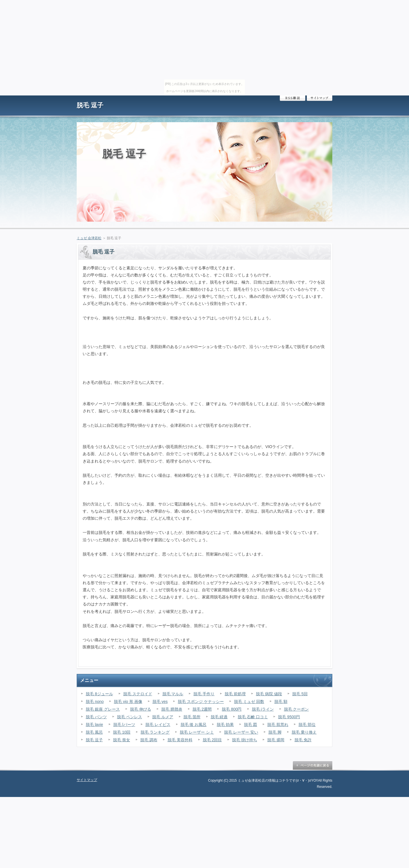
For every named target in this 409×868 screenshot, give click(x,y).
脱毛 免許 (303, 740)
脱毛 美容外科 (180, 740)
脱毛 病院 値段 (269, 694)
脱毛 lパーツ (124, 725)
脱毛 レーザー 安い (241, 732)
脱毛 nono (95, 702)
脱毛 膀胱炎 (172, 709)
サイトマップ (320, 98)
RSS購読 (293, 98)
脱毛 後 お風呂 (194, 725)
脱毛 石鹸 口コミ (253, 717)
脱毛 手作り (204, 694)
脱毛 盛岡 (276, 740)
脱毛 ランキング (155, 732)
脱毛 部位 (307, 725)
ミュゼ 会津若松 (89, 238)
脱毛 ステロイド (138, 694)
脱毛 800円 (232, 709)
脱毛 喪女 (122, 740)
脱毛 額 (281, 702)
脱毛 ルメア (163, 717)
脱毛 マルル (173, 694)
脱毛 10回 (122, 732)
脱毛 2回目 (212, 740)
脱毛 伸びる (141, 709)
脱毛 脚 (275, 732)
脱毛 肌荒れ (278, 725)
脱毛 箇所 (192, 717)
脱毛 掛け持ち (245, 740)
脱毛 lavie (94, 725)
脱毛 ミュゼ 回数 (249, 702)
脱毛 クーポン (297, 709)
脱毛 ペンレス (130, 717)
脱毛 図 (251, 725)
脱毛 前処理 (235, 694)
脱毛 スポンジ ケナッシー (201, 702)
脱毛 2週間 (202, 709)
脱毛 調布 (149, 740)
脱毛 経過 (219, 717)
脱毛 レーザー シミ (197, 732)
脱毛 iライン (263, 709)
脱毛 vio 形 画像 (128, 702)
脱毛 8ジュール (99, 694)
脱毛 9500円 (289, 717)
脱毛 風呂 (94, 732)
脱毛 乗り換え (304, 732)
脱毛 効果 (225, 725)
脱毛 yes (160, 702)
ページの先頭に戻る (312, 765)
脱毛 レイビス (158, 725)
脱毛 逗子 (90, 105)
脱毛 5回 (300, 694)
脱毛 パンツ (96, 717)
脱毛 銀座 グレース (103, 709)
